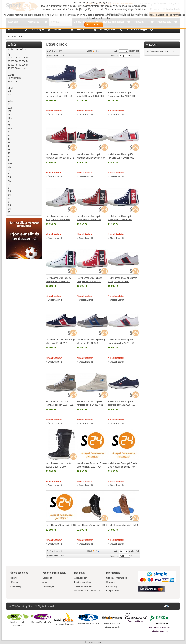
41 (9, 143)
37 (9, 125)
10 (9, 104)
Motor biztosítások (112, 624)
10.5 (10, 108)
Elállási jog (111, 586)
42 (9, 146)
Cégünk (14, 582)
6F (9, 170)
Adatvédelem (81, 578)
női (9, 95)
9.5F (10, 209)
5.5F (10, 164)
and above (18, 68)
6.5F (10, 167)
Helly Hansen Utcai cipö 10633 (61, 525)
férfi (9, 91)
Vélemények (48, 586)
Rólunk (14, 578)
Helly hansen (14, 82)
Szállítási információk (117, 578)
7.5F (10, 181)
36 (9, 122)
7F (9, 184)
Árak (45, 582)
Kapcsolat (47, 578)
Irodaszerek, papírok (65, 624)
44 (9, 153)
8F (9, 198)
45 (9, 157)
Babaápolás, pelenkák (41, 622)
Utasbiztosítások (112, 627)
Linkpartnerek (113, 591)
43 (9, 150)
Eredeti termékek (83, 582)
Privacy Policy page (144, 15)
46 (9, 160)
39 (9, 136)
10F (10, 111)
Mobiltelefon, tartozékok (88, 623)
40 (9, 139)
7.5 (9, 177)
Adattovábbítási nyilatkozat (87, 591)
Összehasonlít (55, 115)
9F (9, 212)
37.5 (10, 129)
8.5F (10, 195)
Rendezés (114, 56)
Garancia (111, 582)
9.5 (9, 205)
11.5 (10, 118)
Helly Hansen (14, 78)
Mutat (116, 51)
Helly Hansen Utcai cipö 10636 (92, 525)
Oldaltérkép (16, 586)
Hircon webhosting (93, 642)
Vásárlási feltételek (83, 586)
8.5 (9, 191)
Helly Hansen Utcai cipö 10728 (123, 525)
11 (9, 115)
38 (9, 132)
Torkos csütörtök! (136, 621)
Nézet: (50, 56)
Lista (61, 56)
